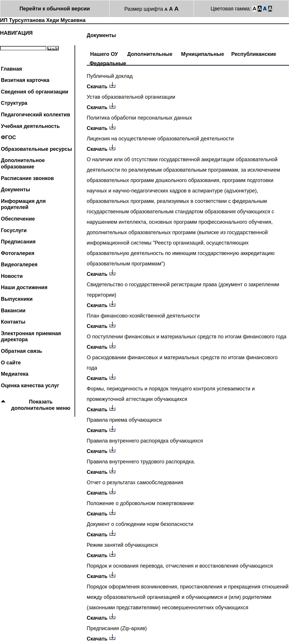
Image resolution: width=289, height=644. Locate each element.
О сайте (11, 363)
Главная (11, 69)
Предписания (18, 242)
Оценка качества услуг (30, 386)
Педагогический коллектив (36, 115)
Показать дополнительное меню (41, 405)
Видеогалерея (19, 265)
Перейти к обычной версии (55, 9)
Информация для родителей (23, 204)
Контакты (13, 322)
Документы (15, 190)
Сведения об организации (35, 92)
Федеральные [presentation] (108, 63)
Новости (12, 276)
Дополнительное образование (23, 164)
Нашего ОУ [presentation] (104, 53)
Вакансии (13, 311)
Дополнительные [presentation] (150, 53)
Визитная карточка (25, 80)
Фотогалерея (18, 253)
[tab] (104, 51)
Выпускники (17, 299)
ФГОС (8, 137)
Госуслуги (14, 230)
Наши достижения (24, 287)
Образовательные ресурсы (36, 149)
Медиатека (15, 374)
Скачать (97, 87)
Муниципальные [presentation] (202, 53)
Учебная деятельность (30, 126)
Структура (14, 103)
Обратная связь (22, 351)
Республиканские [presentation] (254, 53)
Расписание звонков (27, 178)
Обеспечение (18, 219)
